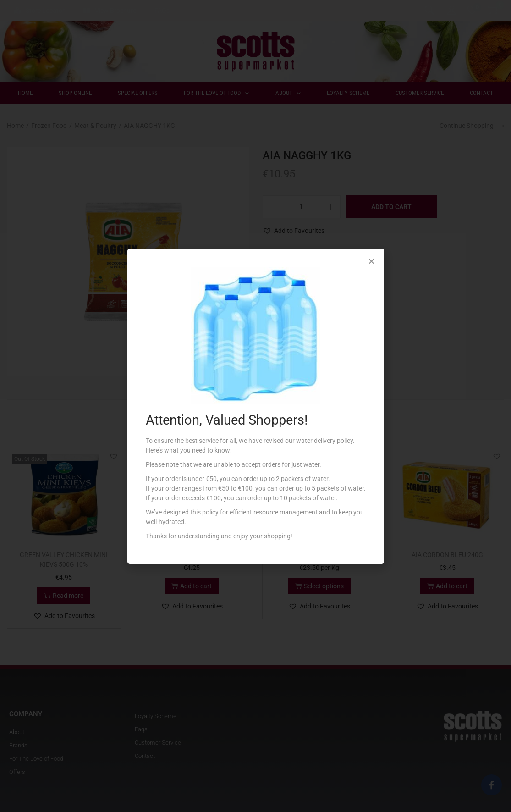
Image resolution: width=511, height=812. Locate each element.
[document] (255, 406)
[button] (371, 261)
